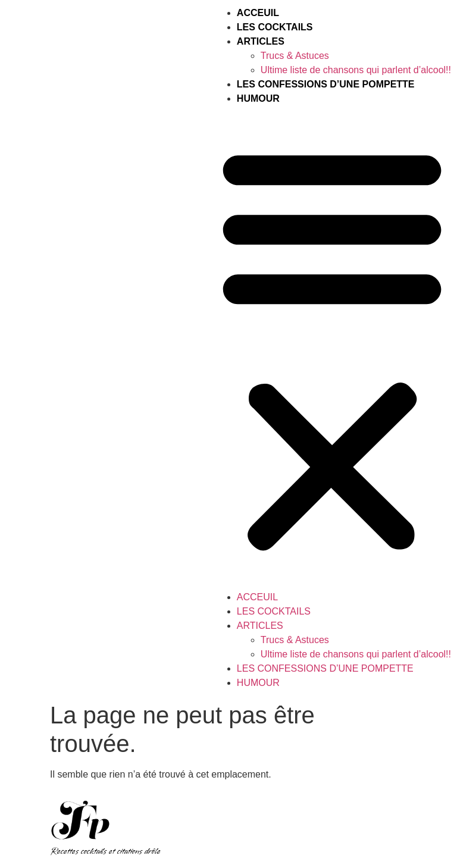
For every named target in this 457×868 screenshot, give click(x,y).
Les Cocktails (275, 27)
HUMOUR (258, 98)
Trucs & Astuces (295, 56)
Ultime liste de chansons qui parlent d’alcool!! (356, 70)
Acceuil (258, 13)
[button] (332, 348)
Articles (261, 41)
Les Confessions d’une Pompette (326, 84)
